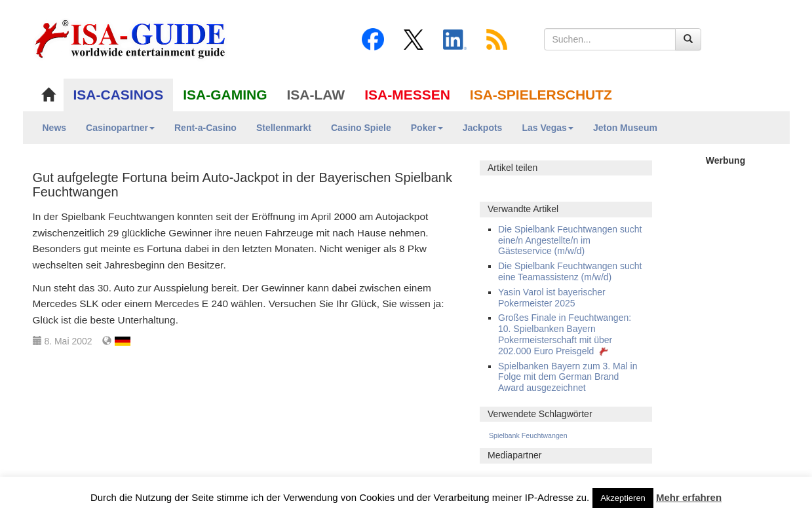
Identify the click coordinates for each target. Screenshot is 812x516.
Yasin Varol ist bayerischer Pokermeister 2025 (552, 298)
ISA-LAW (316, 95)
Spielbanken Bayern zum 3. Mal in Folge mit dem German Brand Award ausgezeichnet (568, 377)
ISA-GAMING (225, 95)
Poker (427, 128)
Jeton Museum (625, 128)
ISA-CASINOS (119, 95)
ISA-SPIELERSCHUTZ (541, 95)
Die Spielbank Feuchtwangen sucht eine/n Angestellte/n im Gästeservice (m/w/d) (570, 240)
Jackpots (483, 128)
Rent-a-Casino (205, 128)
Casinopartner (120, 128)
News (55, 128)
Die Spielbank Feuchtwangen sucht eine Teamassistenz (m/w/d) (570, 271)
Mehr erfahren (689, 497)
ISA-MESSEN (407, 95)
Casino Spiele (361, 128)
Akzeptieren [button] (623, 498)
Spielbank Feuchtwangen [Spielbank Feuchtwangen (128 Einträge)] (528, 435)
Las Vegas (548, 128)
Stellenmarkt (284, 128)
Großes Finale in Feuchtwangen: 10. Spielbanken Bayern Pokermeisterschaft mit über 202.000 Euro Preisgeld (565, 334)
